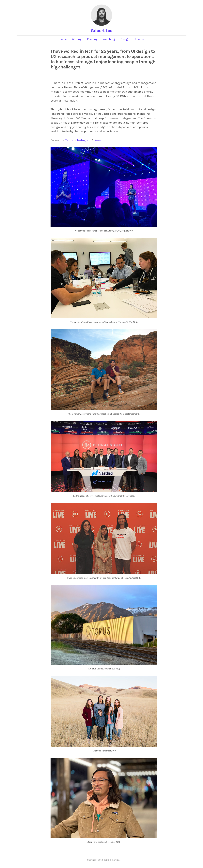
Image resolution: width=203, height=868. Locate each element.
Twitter (70, 140)
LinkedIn (99, 140)
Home (63, 39)
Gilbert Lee (102, 31)
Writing (77, 39)
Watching (109, 39)
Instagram (84, 140)
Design (125, 39)
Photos (139, 39)
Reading (92, 39)
